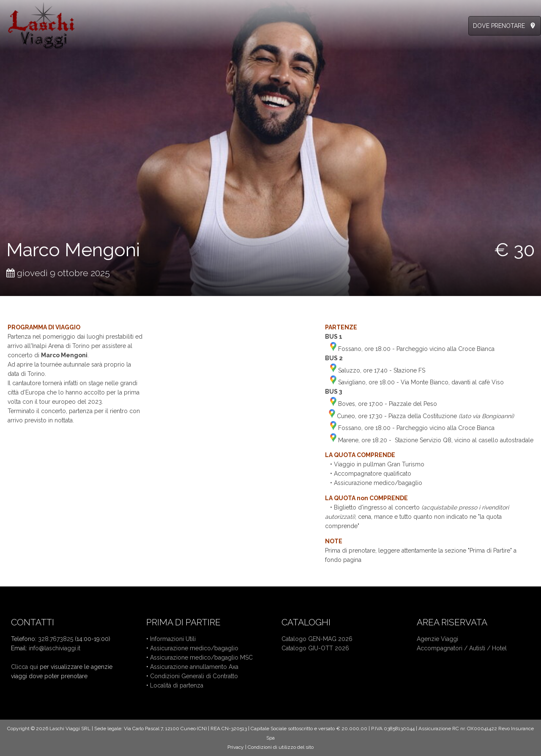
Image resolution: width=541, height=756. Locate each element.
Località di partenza (177, 685)
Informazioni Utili (173, 639)
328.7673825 (56, 639)
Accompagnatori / (443, 648)
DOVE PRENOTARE (499, 26)
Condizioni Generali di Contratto (194, 676)
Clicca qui (25, 667)
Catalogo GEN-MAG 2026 (317, 639)
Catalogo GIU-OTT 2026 (315, 648)
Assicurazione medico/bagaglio (194, 648)
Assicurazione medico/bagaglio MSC (201, 657)
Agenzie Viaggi (437, 639)
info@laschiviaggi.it (55, 648)
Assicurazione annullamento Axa (194, 667)
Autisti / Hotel (488, 648)
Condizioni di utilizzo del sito (281, 747)
